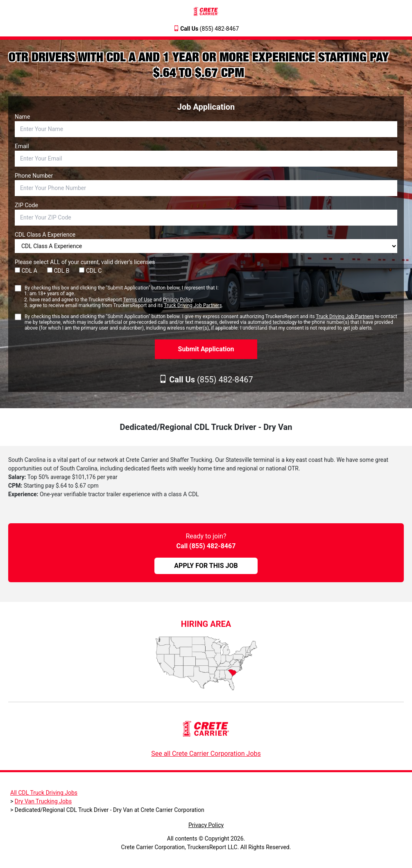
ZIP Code (26, 205)
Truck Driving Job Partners (193, 305)
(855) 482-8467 (209, 29)
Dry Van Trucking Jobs (43, 801)
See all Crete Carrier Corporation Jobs (206, 754)
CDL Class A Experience (45, 235)
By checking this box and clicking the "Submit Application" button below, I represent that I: (124, 297)
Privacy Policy (178, 300)
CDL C (90, 271)
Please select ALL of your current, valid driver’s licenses (85, 262)
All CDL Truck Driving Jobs (44, 793)
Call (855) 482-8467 (206, 546)
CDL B (58, 271)
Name (22, 117)
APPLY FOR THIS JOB (206, 566)
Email (22, 146)
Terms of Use (137, 300)
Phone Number (34, 176)
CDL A (26, 271)
